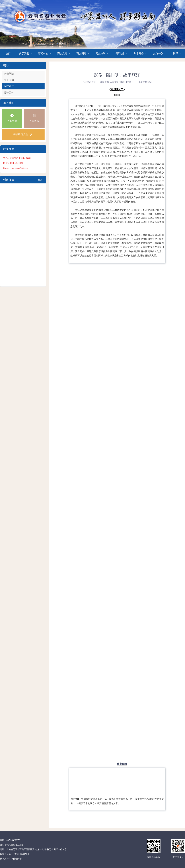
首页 (8, 54)
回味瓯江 (9, 86)
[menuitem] (8, 54)
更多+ (40, 181)
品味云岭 (9, 92)
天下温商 (9, 80)
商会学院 (9, 74)
